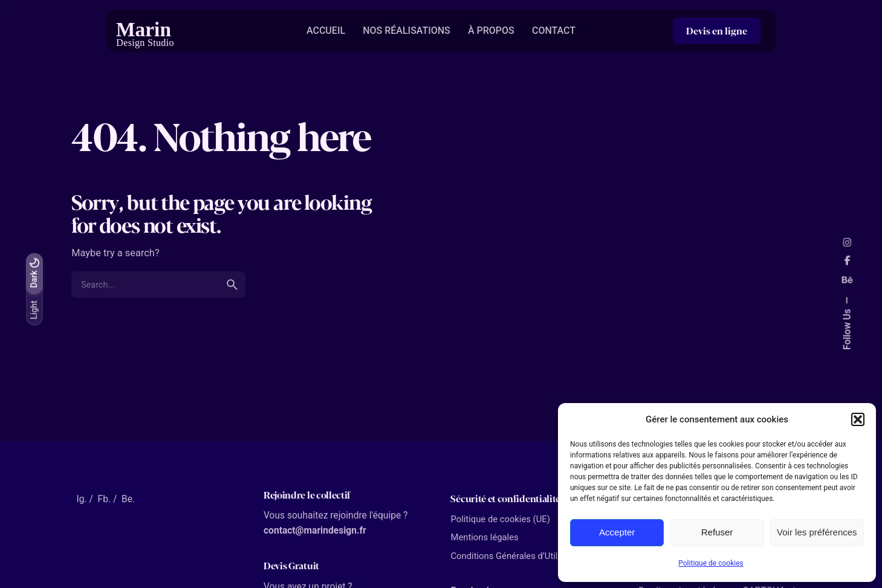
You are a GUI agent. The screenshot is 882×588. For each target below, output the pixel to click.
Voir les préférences (817, 532)
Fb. (104, 499)
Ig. (81, 499)
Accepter (617, 532)
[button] (858, 419)
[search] (232, 285)
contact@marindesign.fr (315, 531)
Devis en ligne (717, 31)
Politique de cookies (711, 563)
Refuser (717, 532)
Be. (128, 499)
